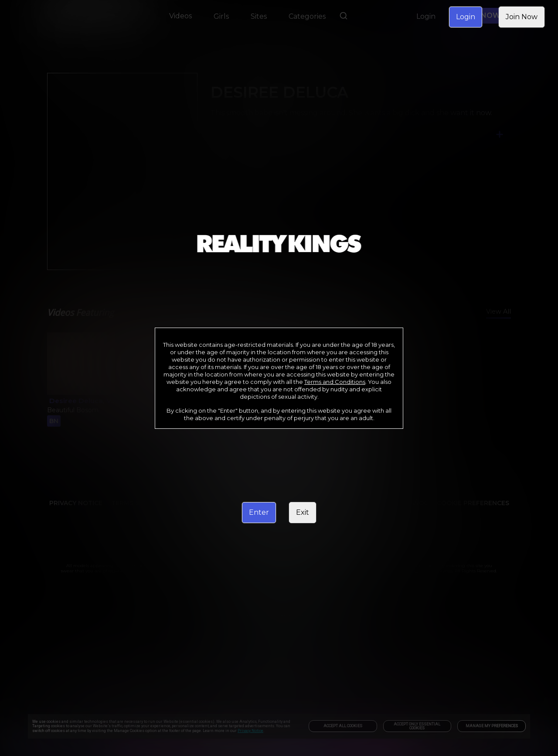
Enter (259, 512)
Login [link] (466, 17)
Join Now (522, 17)
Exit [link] (303, 512)
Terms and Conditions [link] (335, 382)
